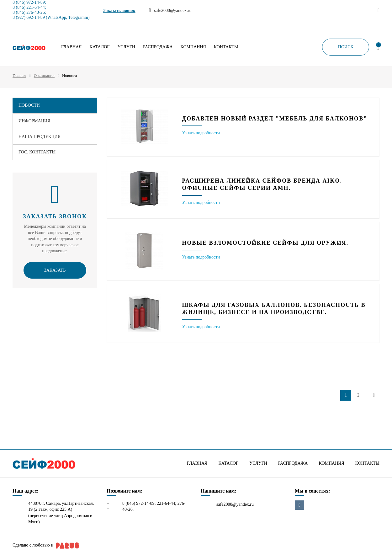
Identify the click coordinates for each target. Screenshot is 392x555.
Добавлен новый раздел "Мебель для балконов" (275, 119)
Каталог (100, 47)
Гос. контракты (37, 152)
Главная (72, 47)
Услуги (126, 47)
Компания (193, 47)
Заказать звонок (119, 11)
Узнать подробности (201, 133)
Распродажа (158, 47)
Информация (34, 121)
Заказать (55, 270)
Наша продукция (40, 137)
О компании (44, 75)
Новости (29, 105)
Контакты (226, 47)
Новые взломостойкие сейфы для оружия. (265, 243)
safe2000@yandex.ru (235, 504)
